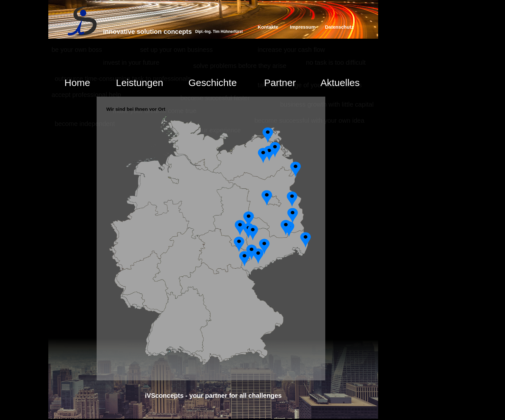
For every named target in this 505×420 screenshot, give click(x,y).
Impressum (303, 27)
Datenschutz (339, 27)
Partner (280, 83)
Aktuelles (340, 83)
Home (77, 83)
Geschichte (213, 83)
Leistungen (140, 83)
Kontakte (268, 27)
